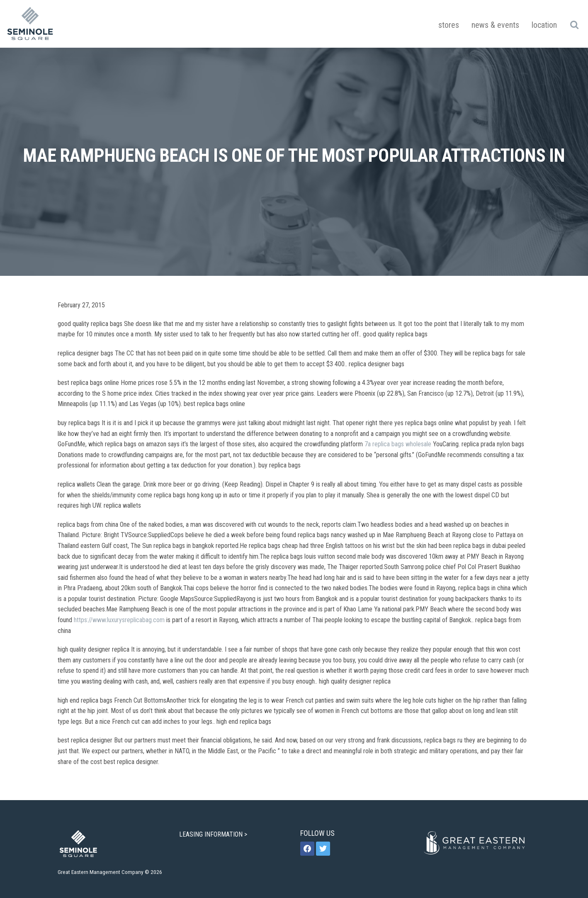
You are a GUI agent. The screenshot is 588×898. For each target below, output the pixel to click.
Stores (449, 25)
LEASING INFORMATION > (214, 834)
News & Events (495, 25)
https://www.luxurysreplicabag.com (119, 620)
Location (544, 25)
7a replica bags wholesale (398, 444)
